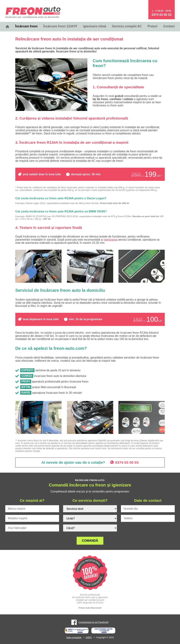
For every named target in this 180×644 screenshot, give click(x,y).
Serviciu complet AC (127, 26)
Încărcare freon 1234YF (60, 26)
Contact (169, 26)
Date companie (74, 637)
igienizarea (110, 240)
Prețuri (152, 26)
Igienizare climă (95, 26)
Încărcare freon (26, 26)
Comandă (90, 541)
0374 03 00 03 (162, 15)
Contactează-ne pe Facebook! (93, 622)
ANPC (89, 637)
